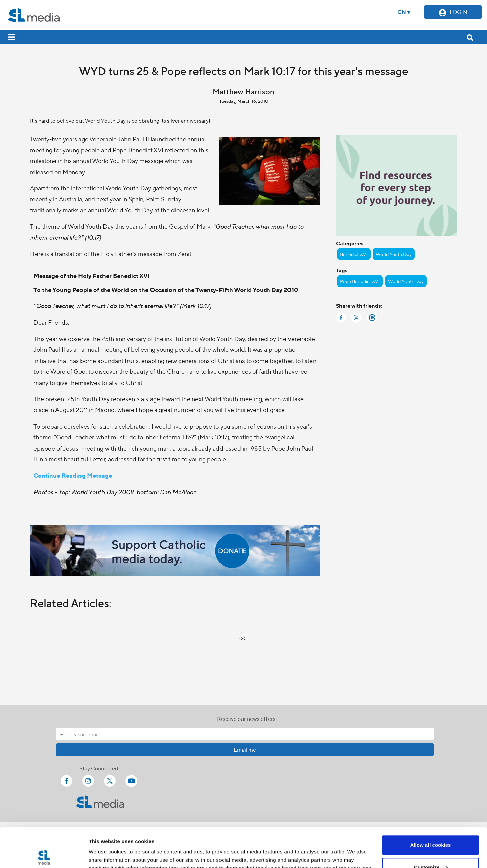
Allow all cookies (431, 806)
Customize (431, 828)
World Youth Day (394, 254)
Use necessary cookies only (431, 850)
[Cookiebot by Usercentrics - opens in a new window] (44, 855)
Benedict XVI (354, 254)
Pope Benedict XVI (360, 281)
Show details (104, 847)
